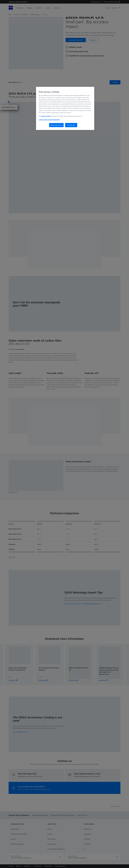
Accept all (71, 125)
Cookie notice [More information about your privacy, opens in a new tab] (43, 120)
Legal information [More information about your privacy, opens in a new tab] (54, 120)
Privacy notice (46, 116)
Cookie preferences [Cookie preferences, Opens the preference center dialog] (56, 125)
